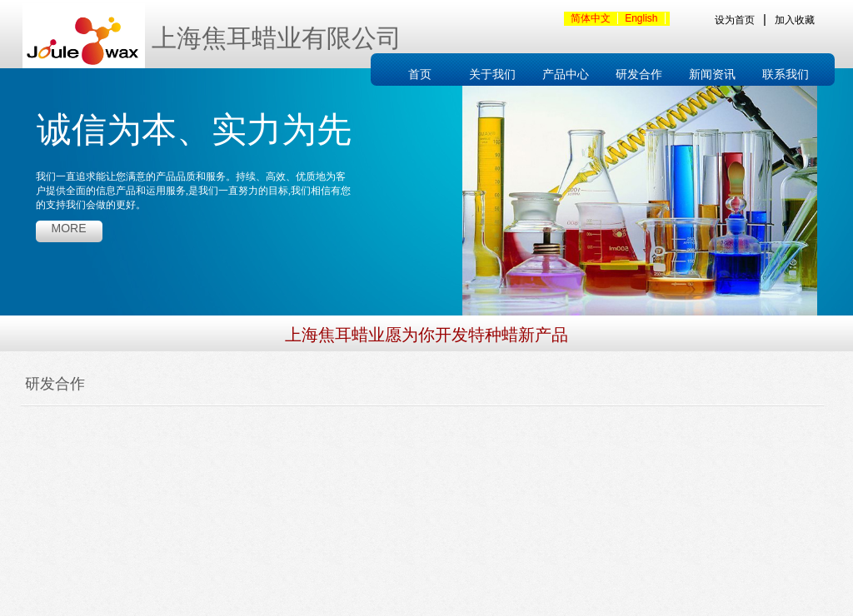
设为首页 (735, 20)
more (69, 228)
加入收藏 (795, 20)
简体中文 (591, 18)
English (641, 18)
